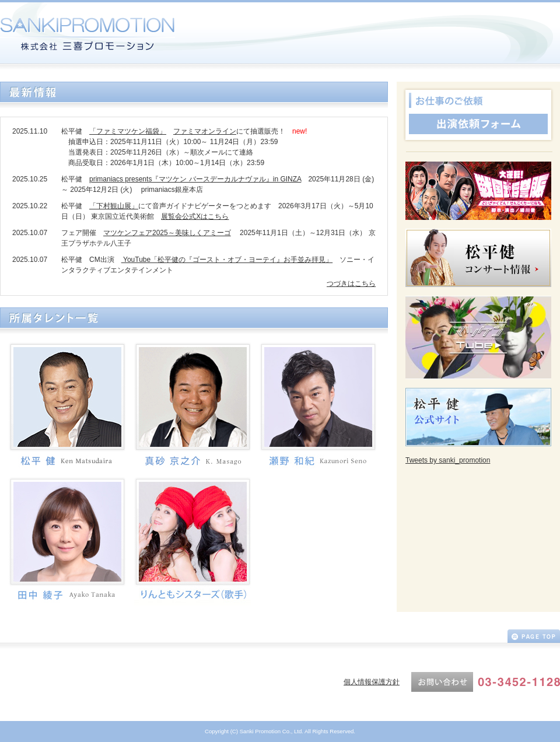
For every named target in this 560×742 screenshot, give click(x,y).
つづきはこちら (351, 283)
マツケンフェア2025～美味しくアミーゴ (167, 233)
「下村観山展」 (114, 206)
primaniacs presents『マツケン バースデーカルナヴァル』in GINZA (195, 179)
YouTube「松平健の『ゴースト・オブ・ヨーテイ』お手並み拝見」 (227, 260)
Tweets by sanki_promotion (448, 460)
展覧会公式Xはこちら (195, 216)
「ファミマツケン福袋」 (128, 131)
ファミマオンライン (205, 131)
